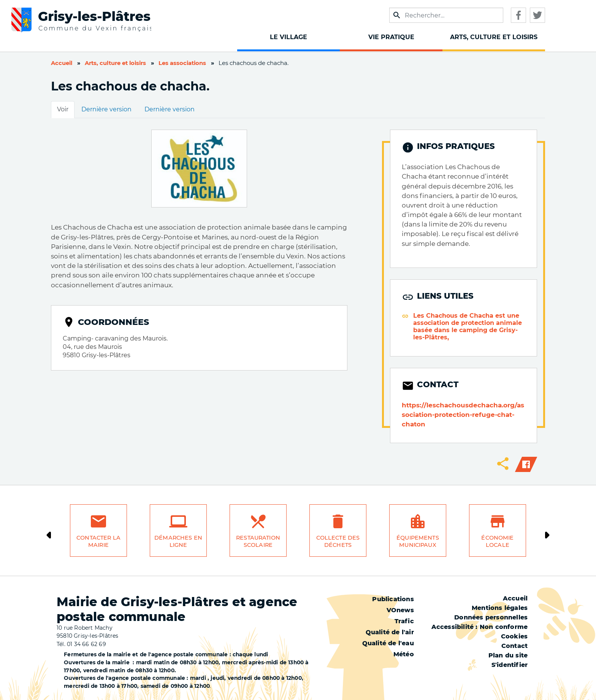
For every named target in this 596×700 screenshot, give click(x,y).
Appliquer (397, 15)
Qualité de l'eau (388, 643)
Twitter (537, 15)
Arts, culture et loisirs (115, 63)
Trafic (404, 621)
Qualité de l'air (390, 632)
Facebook (518, 15)
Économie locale (497, 541)
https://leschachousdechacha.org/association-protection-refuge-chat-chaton (463, 415)
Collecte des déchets (338, 541)
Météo (404, 654)
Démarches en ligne (178, 541)
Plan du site (508, 655)
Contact (514, 646)
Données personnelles (491, 617)
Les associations (182, 63)
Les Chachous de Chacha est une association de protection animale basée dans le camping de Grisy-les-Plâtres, (468, 326)
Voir (63, 109)
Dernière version (106, 109)
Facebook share (526, 464)
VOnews (400, 610)
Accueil (62, 63)
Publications (393, 599)
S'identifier (510, 665)
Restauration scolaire (258, 541)
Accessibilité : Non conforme (480, 627)
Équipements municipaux (418, 541)
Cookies (514, 636)
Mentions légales (500, 608)
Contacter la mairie (98, 541)
